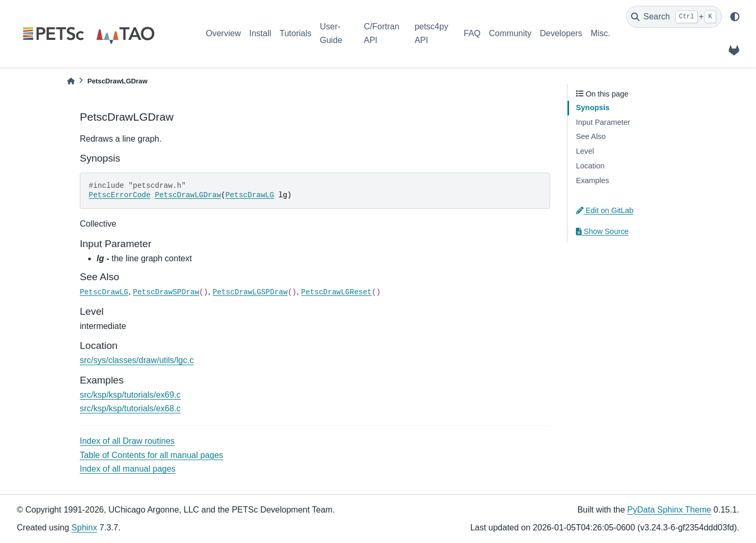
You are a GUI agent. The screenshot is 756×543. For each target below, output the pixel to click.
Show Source (602, 231)
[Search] (674, 17)
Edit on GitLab (605, 210)
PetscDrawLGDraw (188, 195)
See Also (591, 136)
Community (510, 33)
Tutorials (295, 33)
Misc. (600, 33)
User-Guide (331, 33)
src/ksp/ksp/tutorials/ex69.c (130, 395)
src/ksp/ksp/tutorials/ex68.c (130, 408)
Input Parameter (603, 122)
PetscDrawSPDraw (166, 292)
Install (260, 33)
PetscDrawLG (249, 195)
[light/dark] (735, 17)
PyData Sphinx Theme (669, 510)
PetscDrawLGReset (337, 292)
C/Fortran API (382, 33)
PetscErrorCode (120, 195)
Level (585, 151)
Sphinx (84, 528)
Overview (223, 33)
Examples (592, 180)
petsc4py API (432, 33)
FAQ (472, 33)
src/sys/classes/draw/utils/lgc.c (137, 360)
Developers (561, 33)
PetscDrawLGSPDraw (250, 292)
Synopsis (593, 108)
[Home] (71, 81)
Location (590, 166)
